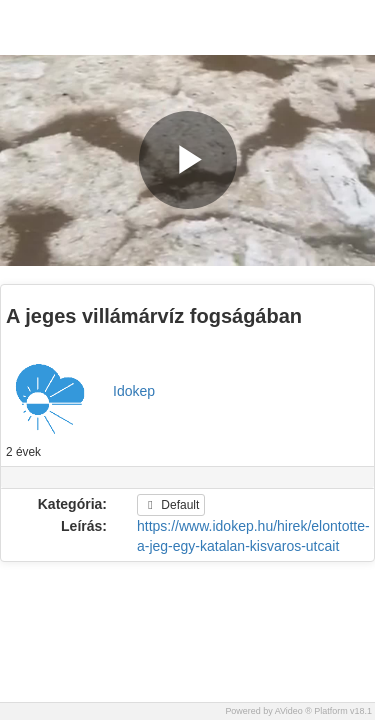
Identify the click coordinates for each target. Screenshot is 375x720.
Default (171, 505)
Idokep (134, 391)
